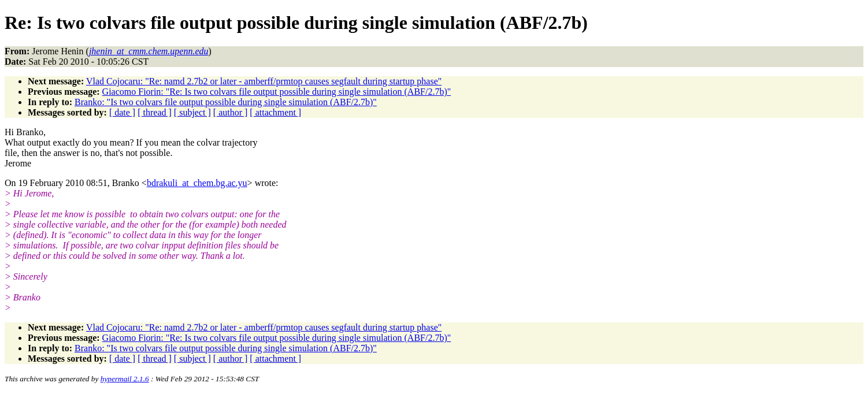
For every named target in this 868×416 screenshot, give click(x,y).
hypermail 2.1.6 (125, 379)
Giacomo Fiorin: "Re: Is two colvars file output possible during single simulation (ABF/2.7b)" (277, 92)
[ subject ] (192, 112)
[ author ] (231, 112)
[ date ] (122, 112)
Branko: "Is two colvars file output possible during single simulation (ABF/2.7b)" (226, 102)
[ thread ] (155, 112)
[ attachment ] (275, 112)
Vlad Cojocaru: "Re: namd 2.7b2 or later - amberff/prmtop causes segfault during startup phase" (264, 81)
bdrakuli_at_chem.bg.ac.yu (197, 183)
